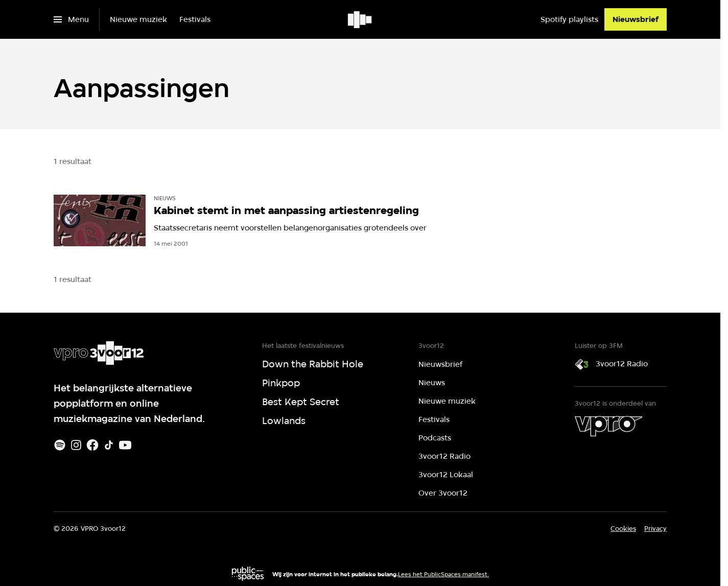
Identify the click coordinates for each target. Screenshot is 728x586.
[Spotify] (60, 445)
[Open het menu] (71, 19)
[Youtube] (125, 445)
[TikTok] (109, 445)
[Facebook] (92, 445)
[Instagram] (76, 445)
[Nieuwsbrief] (636, 19)
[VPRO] (608, 426)
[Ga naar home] (360, 19)
